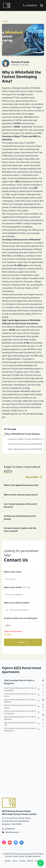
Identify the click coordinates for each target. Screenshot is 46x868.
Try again (8, 634)
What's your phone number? (17, 603)
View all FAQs (34, 477)
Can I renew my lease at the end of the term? (23, 505)
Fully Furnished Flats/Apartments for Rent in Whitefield (22, 718)
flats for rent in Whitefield (30, 404)
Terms (15, 861)
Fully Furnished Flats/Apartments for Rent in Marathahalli (22, 689)
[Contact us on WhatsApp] (41, 863)
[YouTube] (10, 843)
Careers (7, 861)
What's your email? (17, 587)
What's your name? (13, 572)
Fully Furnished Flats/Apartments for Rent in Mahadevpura (22, 729)
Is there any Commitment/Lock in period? (23, 517)
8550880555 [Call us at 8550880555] (32, 5)
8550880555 (10, 829)
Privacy (22, 861)
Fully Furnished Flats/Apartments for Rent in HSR (22, 724)
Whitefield (29, 117)
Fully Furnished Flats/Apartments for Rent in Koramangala (22, 712)
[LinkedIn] (22, 843)
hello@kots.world (12, 832)
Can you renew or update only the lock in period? (23, 530)
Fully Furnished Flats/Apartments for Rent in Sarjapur (22, 706)
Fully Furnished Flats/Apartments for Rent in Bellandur (22, 701)
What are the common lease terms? (23, 495)
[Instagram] (4, 843)
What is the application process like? (23, 485)
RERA (36, 356)
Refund (30, 861)
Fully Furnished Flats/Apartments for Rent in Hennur (22, 695)
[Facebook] (16, 843)
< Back (5, 21)
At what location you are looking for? (21, 618)
